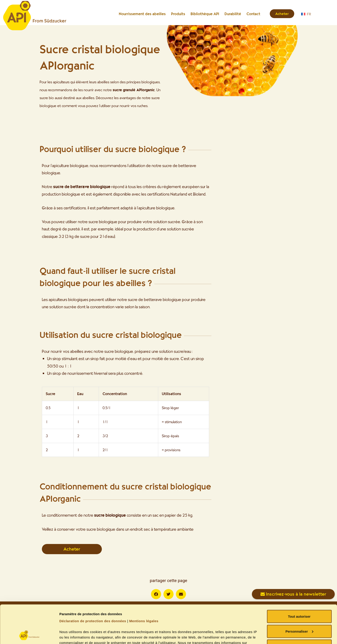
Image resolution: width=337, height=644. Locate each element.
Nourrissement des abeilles (142, 14)
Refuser (299, 610)
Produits (178, 14)
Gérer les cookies (74, 635)
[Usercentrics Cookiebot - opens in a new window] (29, 635)
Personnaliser (299, 595)
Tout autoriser (299, 581)
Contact (253, 14)
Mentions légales (144, 585)
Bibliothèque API (205, 14)
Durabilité (233, 14)
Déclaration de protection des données (93, 585)
